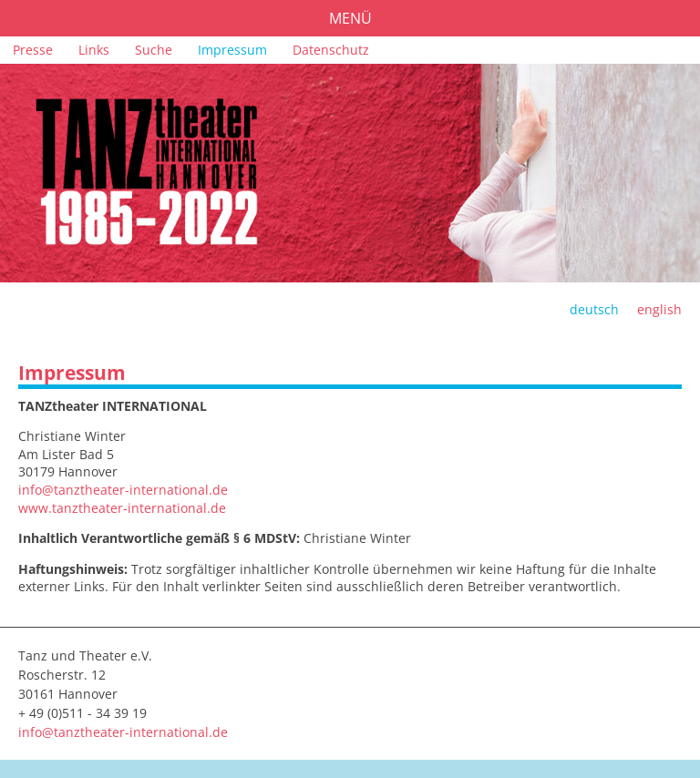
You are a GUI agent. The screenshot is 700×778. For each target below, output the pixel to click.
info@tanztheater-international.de (123, 490)
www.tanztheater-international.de (122, 508)
